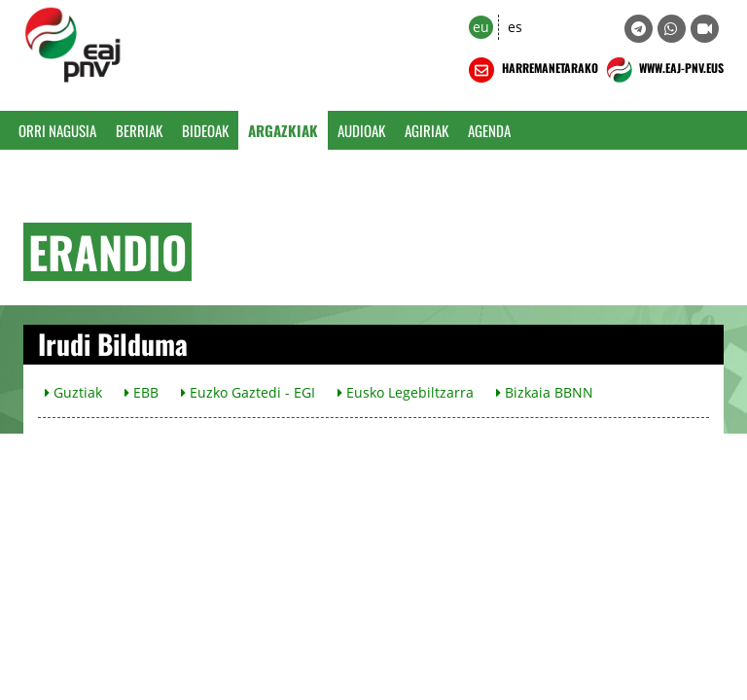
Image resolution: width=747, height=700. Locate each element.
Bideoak (205, 130)
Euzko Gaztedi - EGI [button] (248, 392)
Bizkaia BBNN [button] (545, 392)
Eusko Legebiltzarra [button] (406, 392)
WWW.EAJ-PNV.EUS (663, 70)
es (515, 27)
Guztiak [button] (73, 392)
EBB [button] (142, 392)
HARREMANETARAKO (532, 70)
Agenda (489, 130)
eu (481, 27)
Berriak (139, 130)
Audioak (361, 130)
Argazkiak (283, 130)
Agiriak (427, 130)
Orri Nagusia (57, 130)
